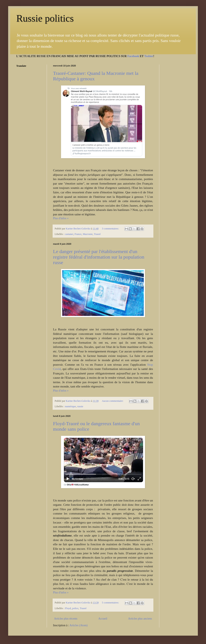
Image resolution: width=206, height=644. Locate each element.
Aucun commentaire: (113, 401)
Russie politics (45, 18)
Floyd (68, 608)
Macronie (88, 234)
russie (80, 406)
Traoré (97, 234)
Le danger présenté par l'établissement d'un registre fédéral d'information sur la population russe (99, 257)
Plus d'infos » (61, 218)
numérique (70, 406)
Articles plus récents (66, 619)
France (78, 234)
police (75, 608)
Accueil (103, 619)
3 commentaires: (111, 229)
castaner (69, 234)
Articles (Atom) (79, 625)
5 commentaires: (111, 603)
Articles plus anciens (140, 619)
